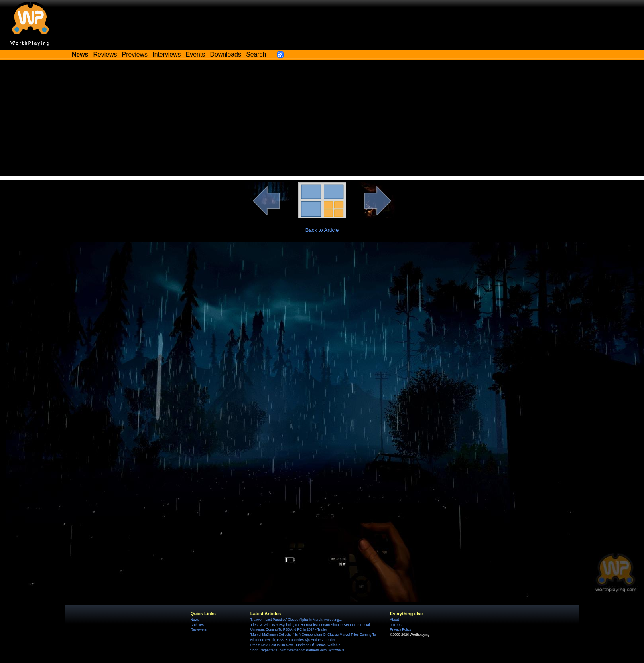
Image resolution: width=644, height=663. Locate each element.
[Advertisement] (322, 120)
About (394, 620)
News (195, 620)
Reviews (105, 54)
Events (195, 54)
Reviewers (199, 629)
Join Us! (396, 625)
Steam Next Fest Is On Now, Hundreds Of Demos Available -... (298, 645)
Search (256, 54)
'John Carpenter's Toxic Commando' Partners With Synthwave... (299, 650)
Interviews (166, 54)
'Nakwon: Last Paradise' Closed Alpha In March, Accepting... (296, 620)
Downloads (226, 54)
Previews (135, 54)
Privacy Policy (401, 629)
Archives (197, 625)
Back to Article (322, 230)
